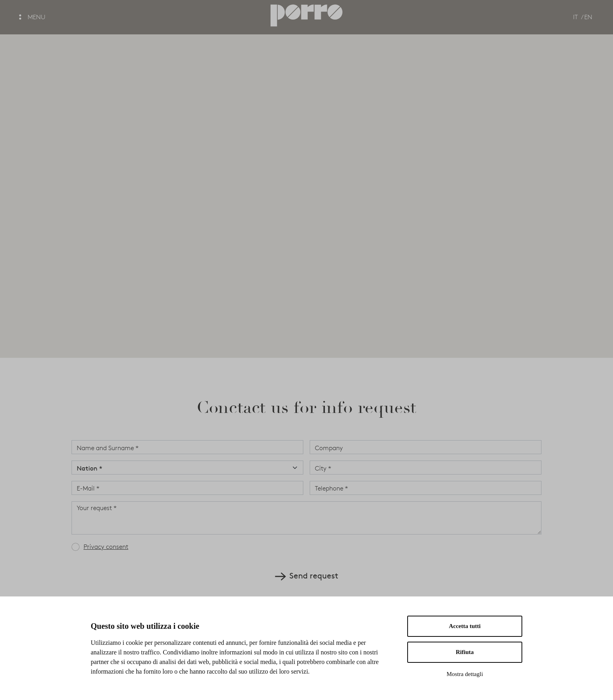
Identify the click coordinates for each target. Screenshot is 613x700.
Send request (306, 575)
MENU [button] (32, 17)
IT (575, 17)
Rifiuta (465, 652)
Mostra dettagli (465, 674)
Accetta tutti (465, 626)
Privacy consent (106, 547)
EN (588, 17)
